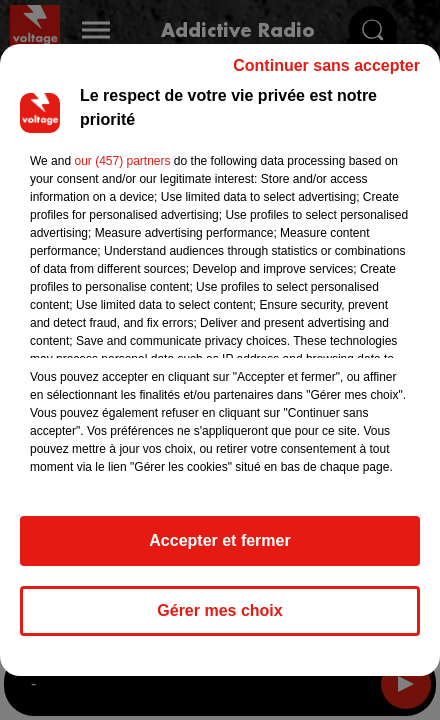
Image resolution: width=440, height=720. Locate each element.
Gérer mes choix (219, 619)
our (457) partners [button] (122, 170)
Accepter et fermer (219, 549)
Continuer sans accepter (326, 74)
